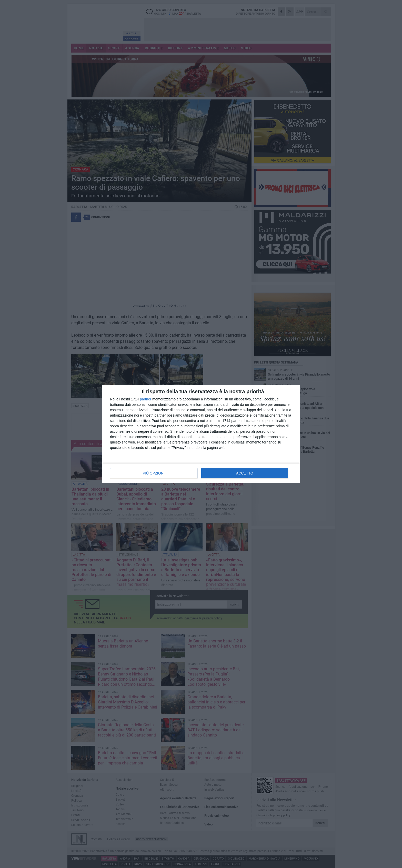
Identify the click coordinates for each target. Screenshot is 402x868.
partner (146, 399)
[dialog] (201, 434)
